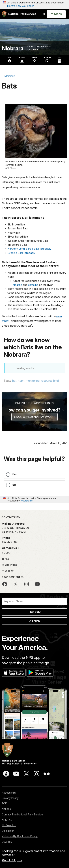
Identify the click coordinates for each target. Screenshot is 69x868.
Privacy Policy (10, 798)
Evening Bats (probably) (22, 253)
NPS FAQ (7, 820)
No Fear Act (9, 825)
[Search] (34, 601)
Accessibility (9, 793)
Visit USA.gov (12, 860)
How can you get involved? (33, 410)
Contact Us (10, 548)
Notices (6, 809)
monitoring (33, 381)
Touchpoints (26, 501)
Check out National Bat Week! (34, 417)
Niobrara (13, 48)
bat (14, 381)
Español (8, 571)
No (14, 485)
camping (33, 285)
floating (18, 285)
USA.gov (7, 842)
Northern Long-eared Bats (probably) (30, 249)
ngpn (21, 381)
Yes (14, 474)
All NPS (35, 621)
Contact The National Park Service (22, 814)
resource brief (50, 381)
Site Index (9, 565)
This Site (34, 612)
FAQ (6, 559)
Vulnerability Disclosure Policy (20, 836)
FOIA (5, 803)
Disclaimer (8, 831)
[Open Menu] (56, 14)
